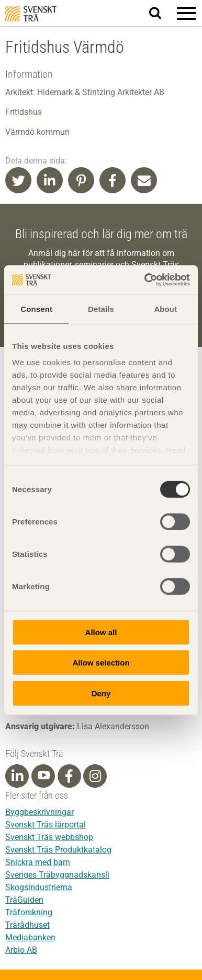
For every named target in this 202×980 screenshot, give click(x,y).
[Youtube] (43, 776)
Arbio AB (21, 950)
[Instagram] (95, 776)
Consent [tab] (36, 308)
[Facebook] (69, 776)
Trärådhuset (27, 925)
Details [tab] (101, 308)
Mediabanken (30, 937)
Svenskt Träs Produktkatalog (58, 850)
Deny (101, 693)
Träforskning (29, 912)
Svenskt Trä (31, 14)
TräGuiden (24, 900)
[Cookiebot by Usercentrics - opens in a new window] (145, 280)
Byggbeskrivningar (40, 812)
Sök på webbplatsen (161, 14)
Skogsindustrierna (39, 887)
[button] (186, 13)
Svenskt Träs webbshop (49, 837)
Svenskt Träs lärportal (46, 825)
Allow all (101, 632)
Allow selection (101, 663)
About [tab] (165, 308)
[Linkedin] (17, 776)
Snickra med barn (38, 862)
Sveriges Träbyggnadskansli (57, 875)
